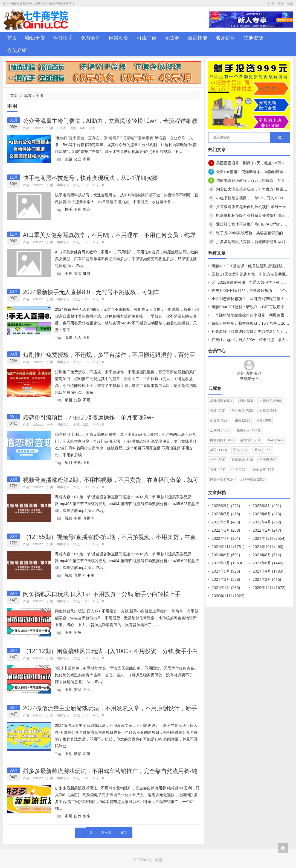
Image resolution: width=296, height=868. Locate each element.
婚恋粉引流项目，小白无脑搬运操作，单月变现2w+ (89, 417)
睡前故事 (264, 469)
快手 (69, 209)
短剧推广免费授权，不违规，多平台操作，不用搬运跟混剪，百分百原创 (109, 358)
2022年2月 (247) (267, 530)
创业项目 (242, 411)
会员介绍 (17, 50)
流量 (69, 159)
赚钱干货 (35, 38)
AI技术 (61, 128)
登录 (280, 4)
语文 (241, 450)
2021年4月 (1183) (268, 571)
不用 (87, 159)
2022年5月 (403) (226, 522)
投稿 (290, 4)
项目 (69, 400)
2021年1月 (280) (226, 587)
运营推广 (251, 440)
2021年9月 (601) (226, 555)
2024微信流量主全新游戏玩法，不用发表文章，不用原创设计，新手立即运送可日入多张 (110, 711)
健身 (87, 273)
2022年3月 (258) (226, 530)
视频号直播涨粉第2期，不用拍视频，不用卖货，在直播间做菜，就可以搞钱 (111, 483)
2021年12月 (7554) (269, 538)
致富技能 (198, 38)
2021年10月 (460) (268, 546)
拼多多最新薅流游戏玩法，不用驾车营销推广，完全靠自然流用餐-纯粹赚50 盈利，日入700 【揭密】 (110, 774)
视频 (69, 518)
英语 (219, 450)
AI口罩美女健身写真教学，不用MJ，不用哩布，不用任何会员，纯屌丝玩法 (109, 238)
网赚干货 (222, 479)
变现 (78, 462)
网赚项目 (63, 185)
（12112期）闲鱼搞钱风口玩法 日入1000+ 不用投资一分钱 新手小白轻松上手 (111, 654)
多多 (87, 816)
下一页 (106, 833)
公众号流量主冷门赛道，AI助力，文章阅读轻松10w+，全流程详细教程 (110, 124)
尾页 (124, 833)
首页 (12, 38)
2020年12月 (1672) (269, 587)
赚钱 (242, 420)
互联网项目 (253, 479)
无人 (78, 337)
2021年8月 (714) (267, 555)
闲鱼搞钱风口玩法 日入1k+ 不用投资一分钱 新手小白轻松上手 (102, 594)
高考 (275, 440)
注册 (271, 4)
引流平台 (147, 38)
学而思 (269, 460)
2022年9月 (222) (226, 506)
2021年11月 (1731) (228, 546)
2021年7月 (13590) (228, 563)
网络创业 (119, 38)
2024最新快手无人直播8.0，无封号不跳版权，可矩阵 (91, 292)
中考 (239, 469)
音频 (264, 420)
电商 (87, 209)
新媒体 (219, 420)
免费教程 (91, 38)
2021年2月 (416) (267, 579)
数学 (263, 450)
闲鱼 (78, 632)
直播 (69, 337)
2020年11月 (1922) (228, 596)
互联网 (220, 430)
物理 (218, 469)
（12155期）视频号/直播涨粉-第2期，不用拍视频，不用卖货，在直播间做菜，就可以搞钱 (110, 540)
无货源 (172, 38)
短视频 (269, 411)
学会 (87, 689)
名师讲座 (225, 38)
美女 (78, 273)
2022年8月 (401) (267, 506)
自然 (78, 816)
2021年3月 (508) (226, 579)
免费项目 (248, 430)
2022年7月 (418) (226, 514)
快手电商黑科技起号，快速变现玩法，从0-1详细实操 (90, 178)
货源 (78, 689)
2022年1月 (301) (226, 538)
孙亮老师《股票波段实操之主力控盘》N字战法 (251, 331)
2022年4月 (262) (267, 522)
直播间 (89, 518)
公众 (78, 159)
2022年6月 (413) (267, 514)
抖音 (246, 401)
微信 (78, 753)
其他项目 (221, 401)
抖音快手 (63, 38)
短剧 (78, 400)
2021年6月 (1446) (268, 563)
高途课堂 (242, 460)
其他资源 (253, 38)
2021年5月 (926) (226, 571)
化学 (218, 460)
